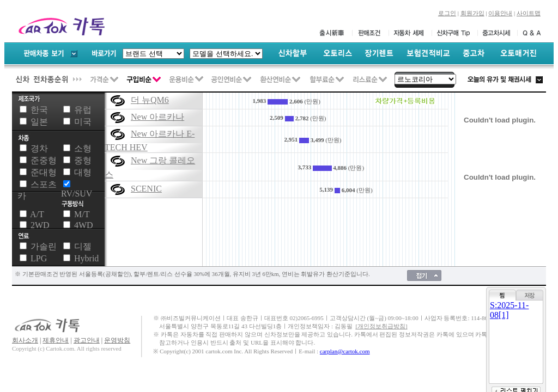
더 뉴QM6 (150, 100)
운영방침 (117, 340)
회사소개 (25, 340)
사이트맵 (529, 13)
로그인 (447, 13)
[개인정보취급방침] (381, 326)
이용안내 (500, 13)
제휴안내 (56, 340)
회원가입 (472, 13)
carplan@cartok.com (345, 351)
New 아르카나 (157, 117)
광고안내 (87, 340)
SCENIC (146, 189)
